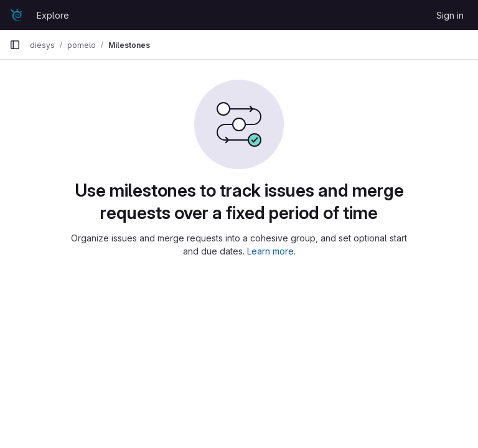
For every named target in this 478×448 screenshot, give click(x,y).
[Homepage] (17, 15)
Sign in (450, 15)
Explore (53, 15)
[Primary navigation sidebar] (15, 45)
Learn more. (271, 251)
